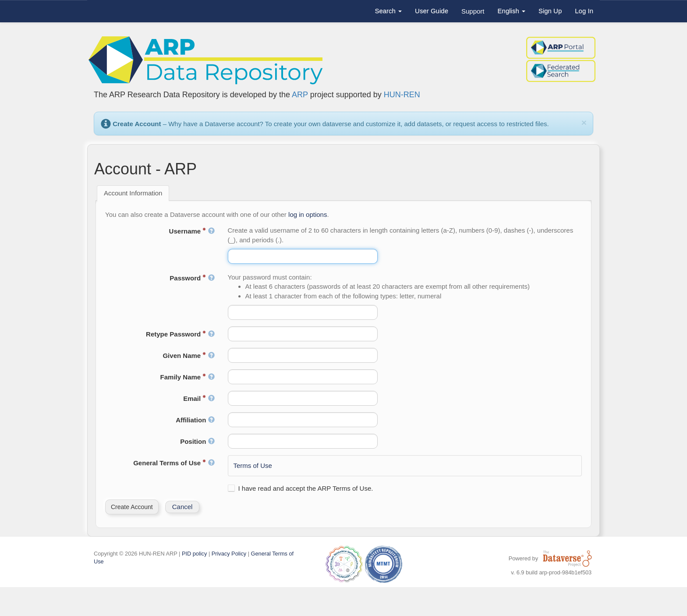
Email (199, 398)
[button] (132, 507)
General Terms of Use (174, 463)
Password (192, 278)
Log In (584, 11)
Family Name (188, 377)
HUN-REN (402, 95)
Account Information (133, 193)
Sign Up (550, 11)
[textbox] (303, 256)
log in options (308, 214)
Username (192, 231)
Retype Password (180, 334)
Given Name (188, 356)
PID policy (194, 554)
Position (197, 441)
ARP (300, 95)
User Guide (432, 11)
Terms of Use (253, 466)
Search (388, 11)
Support (473, 11)
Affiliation (195, 420)
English (512, 11)
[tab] (133, 193)
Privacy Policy (229, 554)
